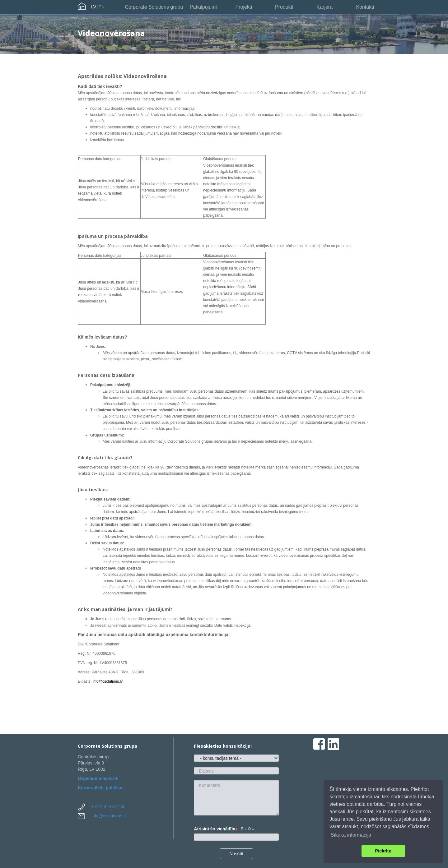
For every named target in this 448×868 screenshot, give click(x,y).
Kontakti (365, 7)
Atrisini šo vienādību (217, 829)
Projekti (244, 7)
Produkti (284, 7)
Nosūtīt (236, 854)
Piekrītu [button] (383, 851)
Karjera (324, 7)
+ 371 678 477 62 (108, 806)
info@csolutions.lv (107, 681)
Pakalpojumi (203, 7)
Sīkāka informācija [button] (351, 835)
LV (94, 7)
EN (102, 7)
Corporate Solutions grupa (154, 7)
